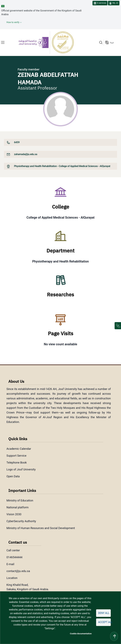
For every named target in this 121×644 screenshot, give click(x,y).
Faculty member (29, 69)
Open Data (13, 476)
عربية (112, 42)
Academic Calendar (19, 449)
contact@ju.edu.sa (18, 571)
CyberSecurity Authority (21, 521)
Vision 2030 (14, 514)
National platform (17, 507)
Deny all (104, 613)
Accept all (104, 622)
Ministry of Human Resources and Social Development (41, 528)
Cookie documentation (81, 633)
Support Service (16, 456)
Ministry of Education (20, 500)
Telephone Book (17, 462)
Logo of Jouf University (21, 469)
